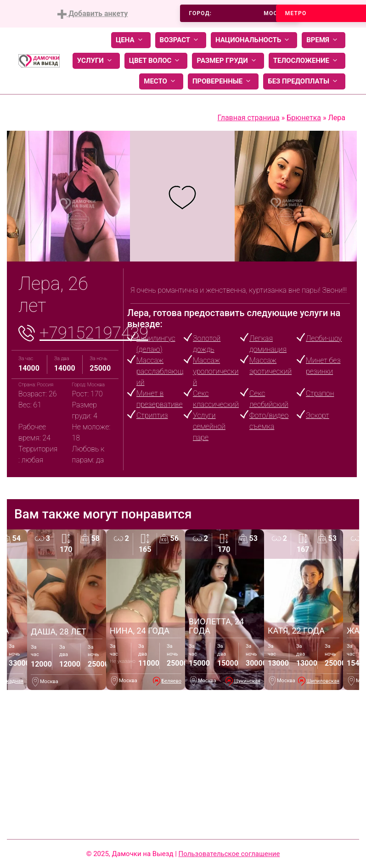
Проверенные (223, 81)
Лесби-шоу (324, 338)
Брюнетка (304, 118)
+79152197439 (94, 333)
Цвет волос (156, 61)
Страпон (320, 393)
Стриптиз (152, 415)
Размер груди (228, 61)
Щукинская (247, 681)
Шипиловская (323, 681)
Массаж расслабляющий (160, 371)
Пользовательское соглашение (229, 854)
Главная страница (249, 118)
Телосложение (307, 61)
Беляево (171, 681)
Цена (131, 40)
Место (161, 81)
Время (324, 40)
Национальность (254, 40)
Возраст (181, 40)
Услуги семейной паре (209, 426)
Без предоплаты (304, 81)
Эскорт (318, 415)
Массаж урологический (216, 371)
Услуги (96, 61)
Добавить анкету (93, 14)
